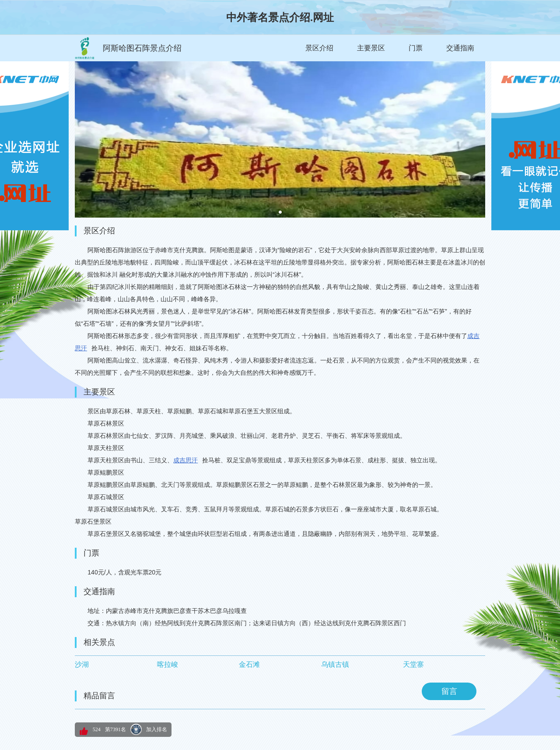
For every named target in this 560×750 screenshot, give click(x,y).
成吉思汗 (185, 460)
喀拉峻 (168, 664)
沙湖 (82, 664)
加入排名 (157, 729)
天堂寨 (413, 664)
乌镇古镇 (335, 664)
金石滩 (249, 664)
